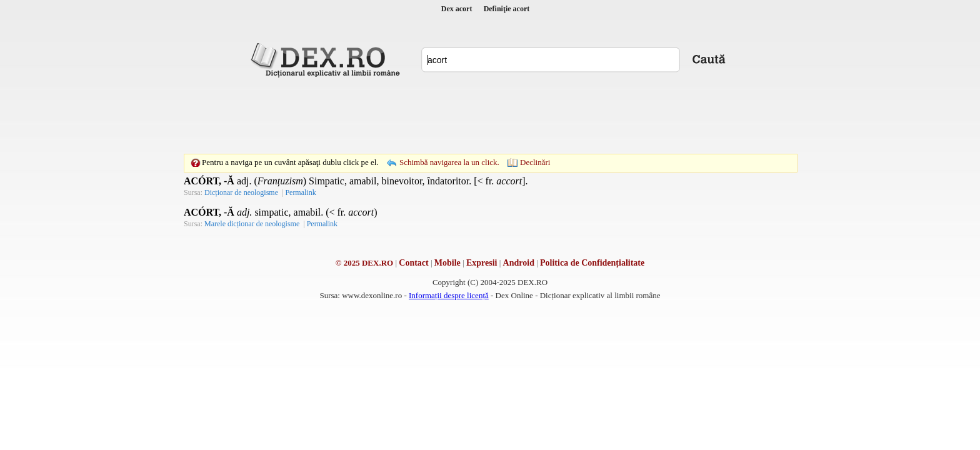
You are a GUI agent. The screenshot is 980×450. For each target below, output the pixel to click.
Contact (413, 263)
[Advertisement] (490, 116)
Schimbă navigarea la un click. (449, 162)
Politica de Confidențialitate (592, 263)
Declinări (535, 162)
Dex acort (457, 9)
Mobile (447, 263)
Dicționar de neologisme (241, 192)
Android (519, 263)
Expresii (482, 263)
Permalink (300, 192)
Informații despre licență (449, 295)
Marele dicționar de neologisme (252, 224)
